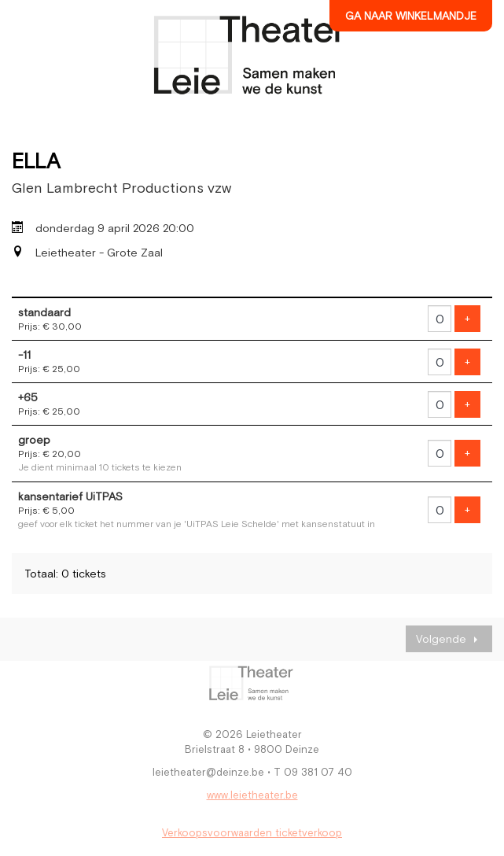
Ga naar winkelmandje (411, 16)
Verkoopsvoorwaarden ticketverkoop (252, 833)
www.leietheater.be (252, 795)
